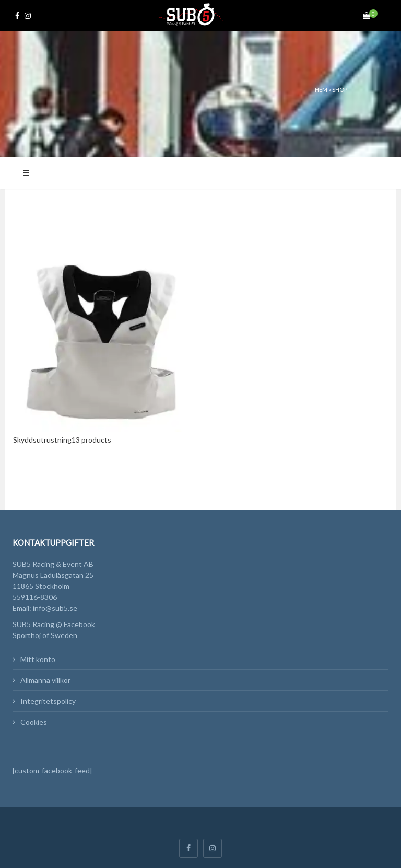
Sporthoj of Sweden (45, 635)
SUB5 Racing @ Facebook (54, 624)
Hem (321, 90)
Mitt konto (38, 659)
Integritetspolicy (48, 701)
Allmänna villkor (45, 680)
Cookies (34, 722)
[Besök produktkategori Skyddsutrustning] (103, 350)
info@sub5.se (55, 608)
